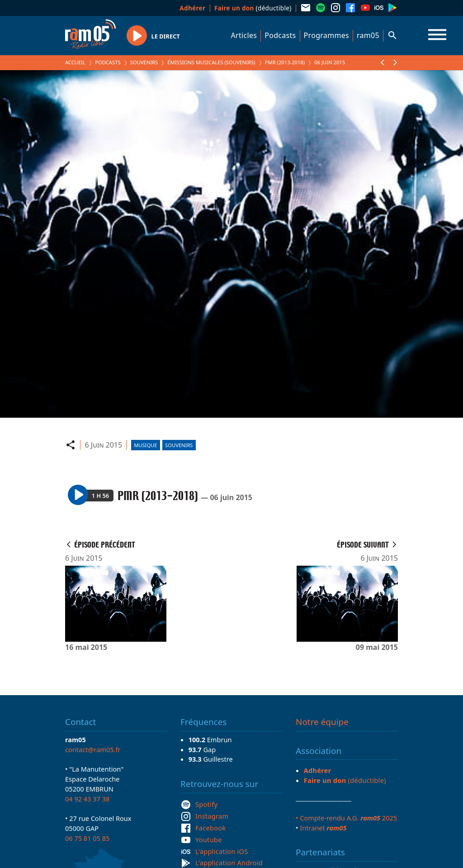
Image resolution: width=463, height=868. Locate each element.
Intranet (323, 828)
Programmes (326, 35)
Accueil (75, 62)
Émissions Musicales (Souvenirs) (211, 62)
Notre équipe (322, 722)
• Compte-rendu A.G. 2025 (346, 818)
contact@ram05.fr (93, 749)
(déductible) (253, 8)
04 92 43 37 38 (87, 799)
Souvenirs (144, 62)
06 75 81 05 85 (87, 838)
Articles (244, 35)
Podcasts (280, 35)
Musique (145, 445)
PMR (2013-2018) (285, 62)
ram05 (368, 35)
